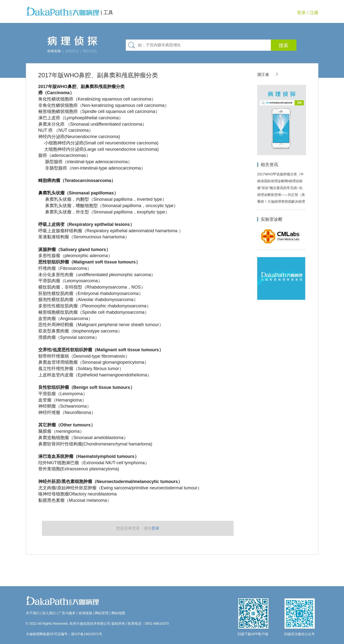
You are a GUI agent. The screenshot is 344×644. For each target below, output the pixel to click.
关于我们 (33, 613)
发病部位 (72, 51)
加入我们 (49, 613)
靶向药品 (90, 51)
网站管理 (102, 613)
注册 (314, 13)
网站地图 (118, 613)
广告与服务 (67, 613)
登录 (301, 13)
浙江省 (268, 75)
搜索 (284, 45)
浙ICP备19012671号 (87, 634)
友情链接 (85, 613)
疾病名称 (54, 51)
